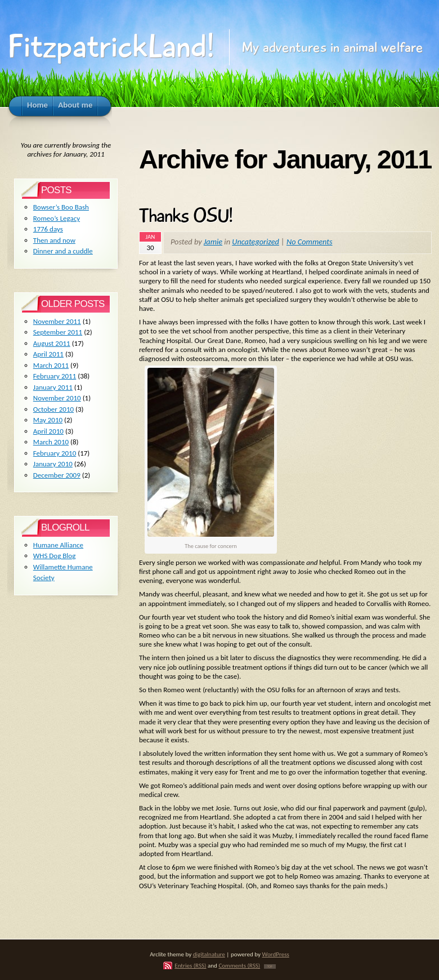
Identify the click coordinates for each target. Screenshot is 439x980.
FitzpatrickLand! (111, 46)
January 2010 (53, 464)
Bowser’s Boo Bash (61, 207)
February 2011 (55, 376)
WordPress (276, 954)
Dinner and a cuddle (63, 251)
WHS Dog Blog (55, 556)
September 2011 (58, 332)
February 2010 (55, 453)
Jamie (213, 242)
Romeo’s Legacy (57, 218)
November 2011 (57, 321)
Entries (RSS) (190, 965)
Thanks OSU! (186, 216)
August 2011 (52, 343)
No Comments (310, 242)
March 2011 (51, 365)
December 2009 (57, 475)
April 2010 (48, 431)
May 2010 (48, 420)
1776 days (48, 229)
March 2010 (51, 442)
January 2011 (53, 387)
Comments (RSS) (239, 965)
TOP (270, 966)
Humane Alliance (58, 545)
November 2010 (57, 398)
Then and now (54, 240)
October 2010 (53, 409)
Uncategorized (256, 242)
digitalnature (209, 954)
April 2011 (48, 354)
